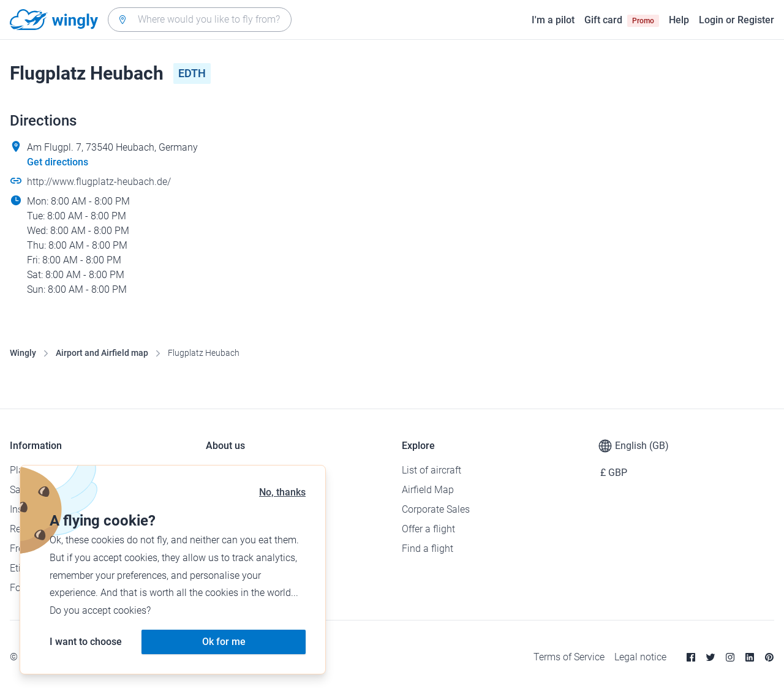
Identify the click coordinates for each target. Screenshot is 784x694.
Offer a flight (428, 529)
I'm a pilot (553, 20)
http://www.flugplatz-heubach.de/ (99, 182)
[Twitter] (710, 657)
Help (679, 20)
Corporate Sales (436, 509)
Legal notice (640, 657)
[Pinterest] (769, 657)
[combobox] (200, 20)
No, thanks (282, 492)
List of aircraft (432, 470)
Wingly (23, 353)
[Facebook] (691, 657)
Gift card (622, 20)
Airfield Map (428, 490)
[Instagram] (730, 657)
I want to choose (86, 642)
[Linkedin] (750, 657)
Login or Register (737, 20)
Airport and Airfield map (102, 353)
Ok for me (224, 642)
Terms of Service (569, 657)
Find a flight (428, 549)
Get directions (58, 162)
